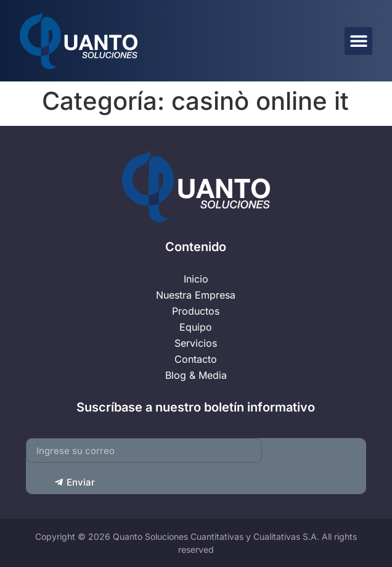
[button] (358, 41)
